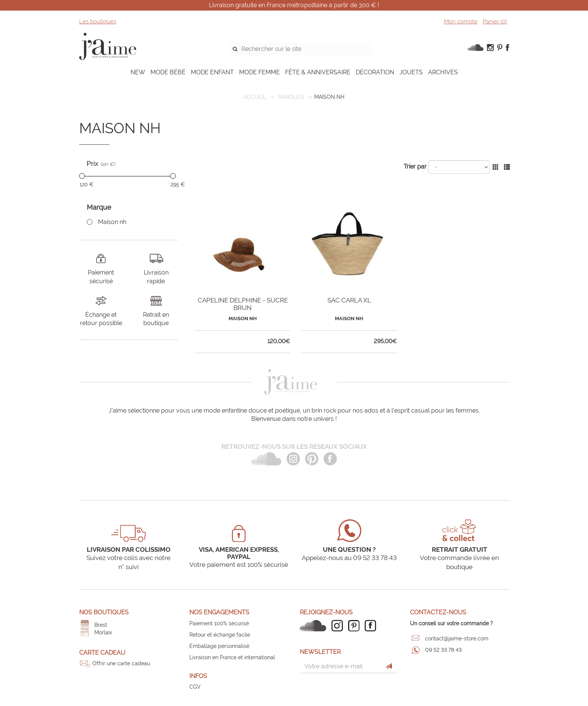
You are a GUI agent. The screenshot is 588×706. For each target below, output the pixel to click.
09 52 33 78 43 (443, 650)
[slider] (82, 176)
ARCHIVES (443, 72)
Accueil (255, 97)
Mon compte (461, 21)
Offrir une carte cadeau (121, 663)
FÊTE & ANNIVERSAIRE (318, 72)
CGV (195, 687)
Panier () (495, 21)
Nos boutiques (104, 612)
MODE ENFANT (212, 72)
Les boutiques (98, 21)
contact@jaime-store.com (457, 638)
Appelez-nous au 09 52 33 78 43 (349, 558)
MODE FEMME (259, 72)
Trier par (415, 167)
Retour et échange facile (220, 635)
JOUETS (411, 72)
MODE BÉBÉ (168, 72)
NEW (138, 72)
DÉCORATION (375, 72)
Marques (291, 97)
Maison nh (112, 222)
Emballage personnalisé (219, 646)
